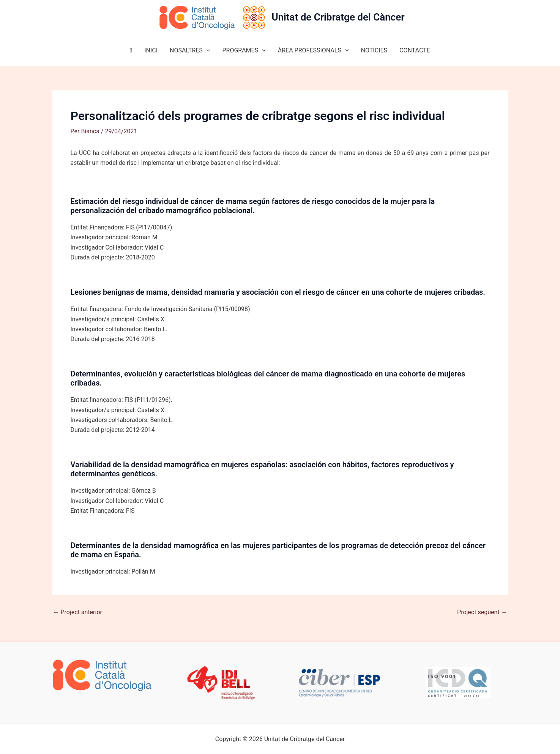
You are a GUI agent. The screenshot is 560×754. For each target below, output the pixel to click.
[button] (207, 51)
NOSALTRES (190, 51)
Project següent (482, 612)
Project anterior (78, 612)
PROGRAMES (244, 51)
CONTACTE (415, 50)
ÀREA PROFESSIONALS (313, 51)
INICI (151, 50)
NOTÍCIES (374, 50)
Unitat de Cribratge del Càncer (338, 17)
